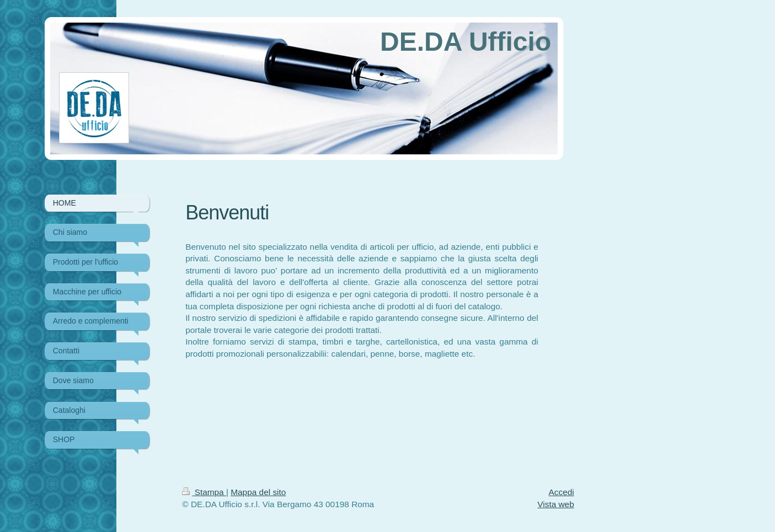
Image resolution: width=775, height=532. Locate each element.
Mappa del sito (258, 492)
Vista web (555, 504)
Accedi (562, 492)
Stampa (204, 492)
